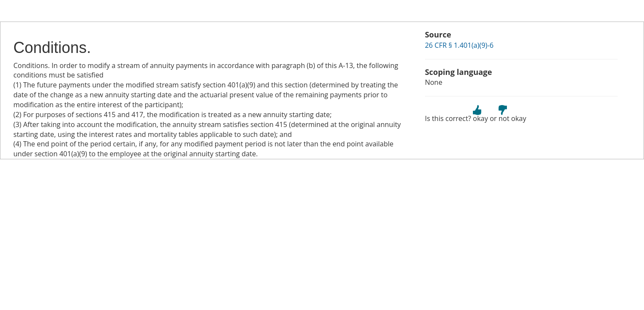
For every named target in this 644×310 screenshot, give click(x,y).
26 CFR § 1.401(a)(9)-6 (459, 45)
